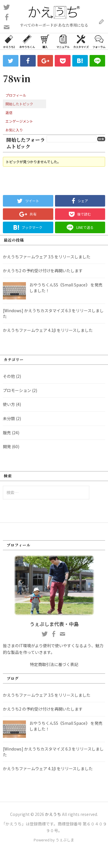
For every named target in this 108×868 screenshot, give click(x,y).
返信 (9, 112)
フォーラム (99, 41)
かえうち (53, 814)
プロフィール (16, 95)
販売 (7, 433)
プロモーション (17, 390)
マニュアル (63, 41)
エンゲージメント (19, 121)
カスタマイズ (81, 41)
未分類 (9, 418)
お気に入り (14, 130)
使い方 (9, 404)
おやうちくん (27, 41)
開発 (7, 446)
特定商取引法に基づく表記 (54, 664)
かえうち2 (9, 41)
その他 (9, 376)
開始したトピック (19, 104)
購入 (45, 41)
